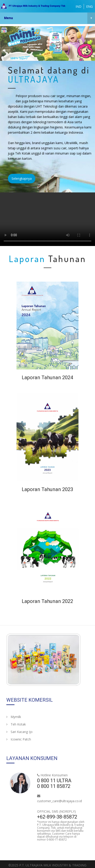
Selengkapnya (22, 178)
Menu (50, 18)
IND (78, 6)
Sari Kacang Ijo (19, 732)
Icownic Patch (19, 739)
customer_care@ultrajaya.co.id (59, 801)
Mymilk (14, 717)
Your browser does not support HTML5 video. (47, 219)
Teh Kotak (16, 724)
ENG (89, 6)
